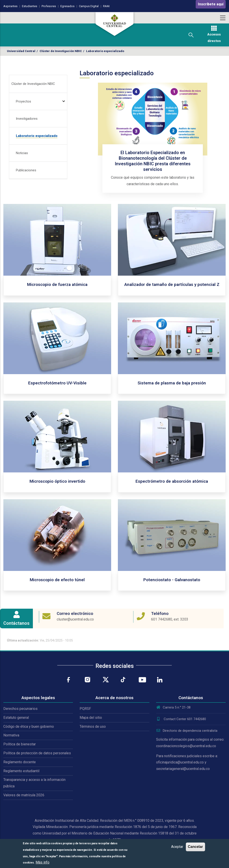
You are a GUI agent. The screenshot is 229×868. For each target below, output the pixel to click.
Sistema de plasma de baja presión (172, 383)
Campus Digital (89, 6)
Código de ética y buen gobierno (29, 726)
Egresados (67, 6)
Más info (42, 862)
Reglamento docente (20, 762)
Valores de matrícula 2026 (24, 795)
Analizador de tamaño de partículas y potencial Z (172, 284)
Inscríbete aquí (211, 4)
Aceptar (177, 847)
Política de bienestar (20, 744)
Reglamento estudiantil (21, 771)
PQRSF (85, 709)
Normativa (11, 735)
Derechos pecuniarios (20, 709)
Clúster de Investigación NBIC (61, 51)
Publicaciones (26, 170)
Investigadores (27, 119)
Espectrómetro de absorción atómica (172, 481)
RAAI (106, 6)
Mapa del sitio (91, 718)
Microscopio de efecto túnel (57, 580)
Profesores (49, 6)
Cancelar (195, 847)
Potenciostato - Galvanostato (172, 580)
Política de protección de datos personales (37, 753)
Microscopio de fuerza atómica (57, 284)
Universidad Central (21, 51)
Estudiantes (30, 6)
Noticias (22, 153)
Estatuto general (16, 718)
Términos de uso (93, 726)
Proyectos (23, 101)
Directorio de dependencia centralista (187, 731)
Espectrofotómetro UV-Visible (57, 383)
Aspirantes (10, 6)
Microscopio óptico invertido (57, 481)
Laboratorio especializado (37, 136)
